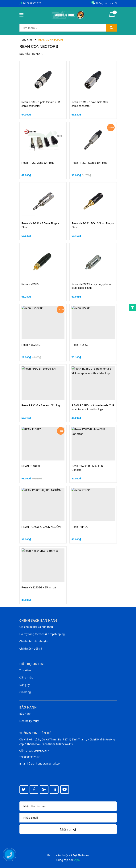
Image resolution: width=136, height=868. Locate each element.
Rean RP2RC (80, 345)
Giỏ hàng (25, 692)
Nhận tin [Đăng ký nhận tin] (68, 829)
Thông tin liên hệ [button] (35, 733)
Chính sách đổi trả (31, 649)
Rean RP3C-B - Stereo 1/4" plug (41, 405)
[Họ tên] (68, 806)
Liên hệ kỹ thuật (29, 721)
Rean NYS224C (31, 345)
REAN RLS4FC (31, 466)
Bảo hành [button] (28, 707)
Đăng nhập (26, 677)
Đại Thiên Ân (81, 855)
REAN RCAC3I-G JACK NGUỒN (41, 527)
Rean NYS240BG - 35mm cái (39, 587)
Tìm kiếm (25, 670)
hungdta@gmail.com (49, 763)
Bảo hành (25, 714)
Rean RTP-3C (80, 527)
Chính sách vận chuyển (34, 641)
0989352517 (34, 3)
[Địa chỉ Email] (68, 818)
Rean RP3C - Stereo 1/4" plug (89, 163)
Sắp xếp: (25, 54)
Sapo (77, 860)
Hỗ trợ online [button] (32, 664)
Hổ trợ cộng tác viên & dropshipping (42, 634)
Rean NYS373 (30, 284)
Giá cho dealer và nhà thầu (36, 627)
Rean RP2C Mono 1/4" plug (38, 163)
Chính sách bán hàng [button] (39, 621)
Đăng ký (25, 685)
